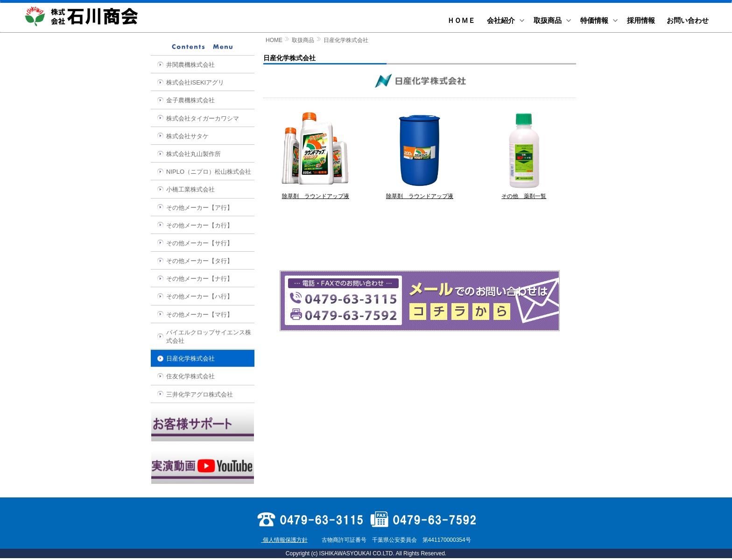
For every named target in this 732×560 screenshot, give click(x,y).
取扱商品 (303, 40)
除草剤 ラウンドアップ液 (316, 193)
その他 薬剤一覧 (524, 193)
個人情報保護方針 (284, 540)
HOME (274, 40)
